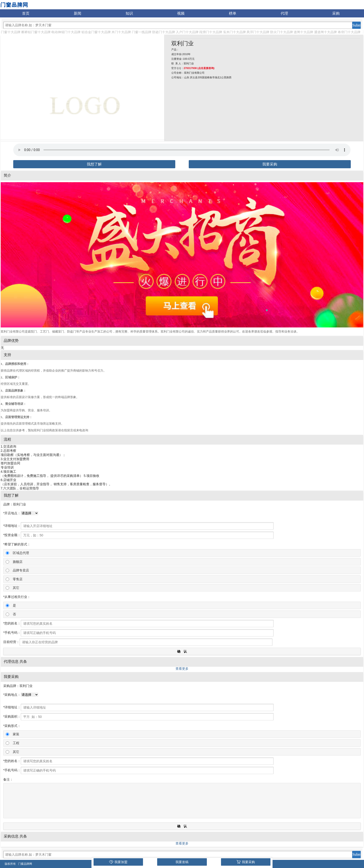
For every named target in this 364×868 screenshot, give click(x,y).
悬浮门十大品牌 (258, 32)
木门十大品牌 (121, 32)
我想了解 (94, 164)
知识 (129, 13)
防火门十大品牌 (282, 32)
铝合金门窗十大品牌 (96, 32)
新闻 (78, 13)
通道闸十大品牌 (325, 32)
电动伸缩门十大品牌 (66, 32)
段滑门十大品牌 (211, 32)
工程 (16, 743)
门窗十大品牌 (11, 32)
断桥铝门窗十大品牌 (36, 32)
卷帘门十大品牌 (349, 32)
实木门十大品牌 (234, 32)
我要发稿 (182, 862)
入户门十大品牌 (187, 32)
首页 (26, 13)
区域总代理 (21, 553)
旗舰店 (18, 562)
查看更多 (182, 669)
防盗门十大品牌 (164, 32)
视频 (181, 13)
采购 (336, 13)
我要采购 (270, 164)
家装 (16, 734)
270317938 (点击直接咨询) (199, 68)
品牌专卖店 (21, 570)
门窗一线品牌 (142, 32)
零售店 (18, 579)
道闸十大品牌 (303, 32)
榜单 (233, 13)
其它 (16, 588)
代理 (284, 13)
